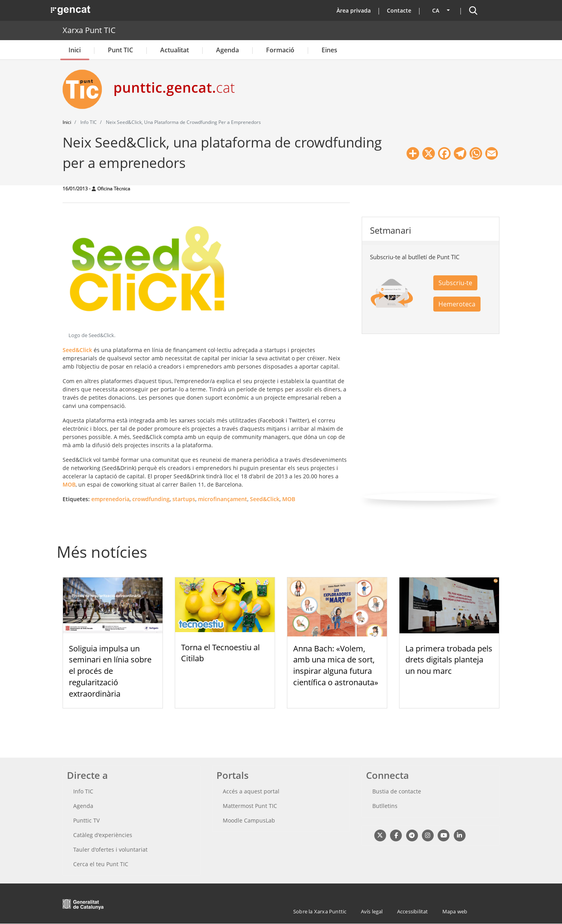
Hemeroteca (457, 304)
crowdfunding (151, 499)
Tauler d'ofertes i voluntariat (110, 849)
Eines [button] (329, 50)
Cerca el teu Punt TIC (101, 864)
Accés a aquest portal (251, 791)
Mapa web (455, 911)
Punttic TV (86, 820)
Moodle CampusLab (249, 820)
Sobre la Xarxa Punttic (320, 911)
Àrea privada (354, 10)
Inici (75, 50)
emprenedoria (110, 499)
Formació (280, 50)
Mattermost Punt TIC (250, 806)
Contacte (399, 10)
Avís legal (372, 911)
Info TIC (83, 791)
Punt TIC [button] (120, 50)
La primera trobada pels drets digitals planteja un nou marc (449, 660)
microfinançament (223, 499)
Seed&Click (77, 350)
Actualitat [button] (175, 50)
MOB (69, 484)
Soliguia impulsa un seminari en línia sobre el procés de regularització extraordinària (110, 671)
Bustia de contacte (397, 791)
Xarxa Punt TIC (89, 30)
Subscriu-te (455, 283)
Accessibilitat (413, 911)
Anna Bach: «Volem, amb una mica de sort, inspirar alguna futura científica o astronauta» (336, 665)
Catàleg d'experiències (103, 835)
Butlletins (385, 806)
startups (184, 499)
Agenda (227, 50)
